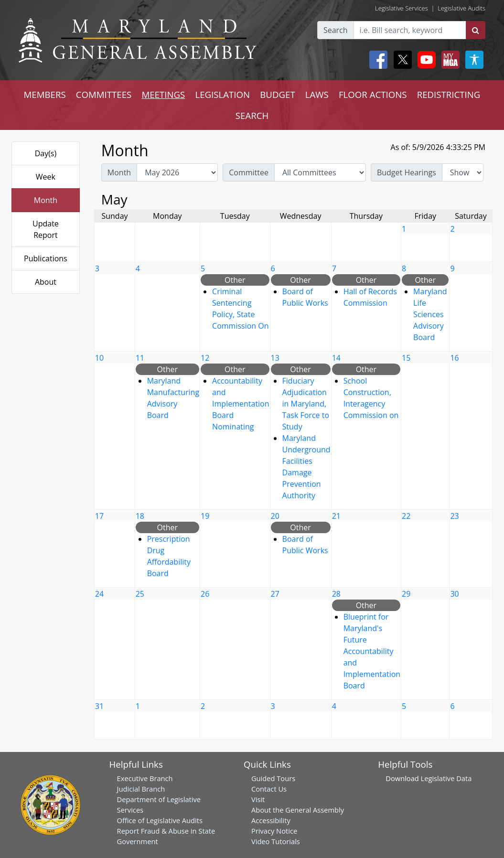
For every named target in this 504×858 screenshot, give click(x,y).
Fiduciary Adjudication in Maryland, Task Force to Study (306, 404)
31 (99, 706)
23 (454, 516)
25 (140, 594)
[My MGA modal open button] (449, 60)
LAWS (317, 94)
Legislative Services (402, 8)
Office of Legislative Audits (160, 820)
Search (336, 30)
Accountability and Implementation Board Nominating (241, 404)
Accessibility (271, 820)
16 (454, 358)
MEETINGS (163, 94)
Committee (249, 172)
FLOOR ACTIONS (373, 94)
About (46, 282)
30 (454, 594)
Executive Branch (145, 778)
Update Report (46, 229)
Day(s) (46, 153)
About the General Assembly (298, 810)
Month (46, 200)
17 (99, 516)
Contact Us (269, 789)
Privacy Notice (274, 831)
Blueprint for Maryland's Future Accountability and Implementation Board (372, 651)
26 (205, 594)
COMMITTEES (104, 94)
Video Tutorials (276, 841)
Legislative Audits (461, 8)
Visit (258, 799)
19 (205, 516)
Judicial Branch (141, 789)
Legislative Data (446, 778)
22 (406, 516)
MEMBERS (45, 94)
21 (336, 516)
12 (205, 358)
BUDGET (277, 94)
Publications (46, 258)
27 (275, 594)
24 (99, 594)
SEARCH (252, 115)
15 (406, 358)
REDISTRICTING (449, 94)
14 (336, 358)
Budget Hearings (407, 172)
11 (140, 358)
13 (275, 358)
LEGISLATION (222, 94)
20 (275, 516)
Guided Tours (273, 778)
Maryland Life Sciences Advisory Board (430, 314)
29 (406, 594)
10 (99, 358)
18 (140, 516)
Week (46, 177)
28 (336, 594)
